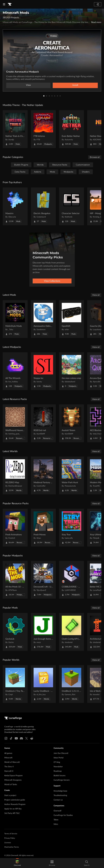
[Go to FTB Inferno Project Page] (43, 129)
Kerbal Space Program (13, 776)
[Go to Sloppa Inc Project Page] (43, 371)
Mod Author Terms (12, 847)
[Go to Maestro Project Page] (15, 206)
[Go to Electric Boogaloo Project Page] (43, 206)
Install (75, 85)
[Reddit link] (32, 738)
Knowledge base (60, 791)
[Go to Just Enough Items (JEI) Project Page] (43, 632)
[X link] (27, 738)
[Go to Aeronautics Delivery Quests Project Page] (43, 319)
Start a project (10, 795)
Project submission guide (15, 800)
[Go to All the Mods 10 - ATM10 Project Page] (15, 580)
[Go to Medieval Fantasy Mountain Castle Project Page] (43, 475)
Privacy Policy (10, 838)
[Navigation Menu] (4, 4)
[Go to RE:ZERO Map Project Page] (15, 475)
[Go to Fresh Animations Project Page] (15, 528)
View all (96, 295)
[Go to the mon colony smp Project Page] (71, 371)
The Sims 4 (9, 767)
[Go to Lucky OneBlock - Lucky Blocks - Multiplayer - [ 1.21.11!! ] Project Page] (43, 684)
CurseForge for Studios (63, 815)
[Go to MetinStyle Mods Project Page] (15, 319)
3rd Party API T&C (12, 813)
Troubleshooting (60, 795)
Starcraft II (9, 771)
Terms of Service (11, 834)
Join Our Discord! (61, 753)
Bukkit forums (60, 776)
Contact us (58, 800)
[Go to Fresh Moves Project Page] (43, 528)
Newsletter (58, 767)
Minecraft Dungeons (13, 780)
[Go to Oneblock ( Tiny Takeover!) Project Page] (15, 684)
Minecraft (8, 758)
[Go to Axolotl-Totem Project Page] (71, 423)
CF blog (57, 762)
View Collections (52, 281)
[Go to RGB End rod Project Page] (43, 423)
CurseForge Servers (62, 780)
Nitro (56, 824)
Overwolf (57, 811)
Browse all (95, 157)
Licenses (8, 843)
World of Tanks (11, 785)
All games (8, 753)
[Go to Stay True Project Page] (71, 528)
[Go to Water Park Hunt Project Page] (71, 475)
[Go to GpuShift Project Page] (71, 319)
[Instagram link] (6, 738)
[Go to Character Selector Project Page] (71, 206)
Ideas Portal (58, 758)
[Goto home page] (10, 4)
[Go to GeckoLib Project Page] (15, 632)
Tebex (56, 820)
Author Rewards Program (15, 804)
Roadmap (58, 771)
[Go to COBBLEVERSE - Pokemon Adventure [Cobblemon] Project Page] (71, 580)
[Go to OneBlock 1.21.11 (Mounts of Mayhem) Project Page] (71, 684)
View (28, 85)
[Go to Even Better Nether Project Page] (71, 129)
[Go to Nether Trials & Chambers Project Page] (15, 129)
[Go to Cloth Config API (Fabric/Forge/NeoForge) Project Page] (71, 632)
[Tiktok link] (11, 738)
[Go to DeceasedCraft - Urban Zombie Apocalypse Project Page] (43, 580)
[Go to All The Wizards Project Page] (15, 371)
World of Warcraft (12, 762)
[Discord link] (21, 738)
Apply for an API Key (13, 809)
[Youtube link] (16, 738)
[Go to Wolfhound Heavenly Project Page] (15, 423)
